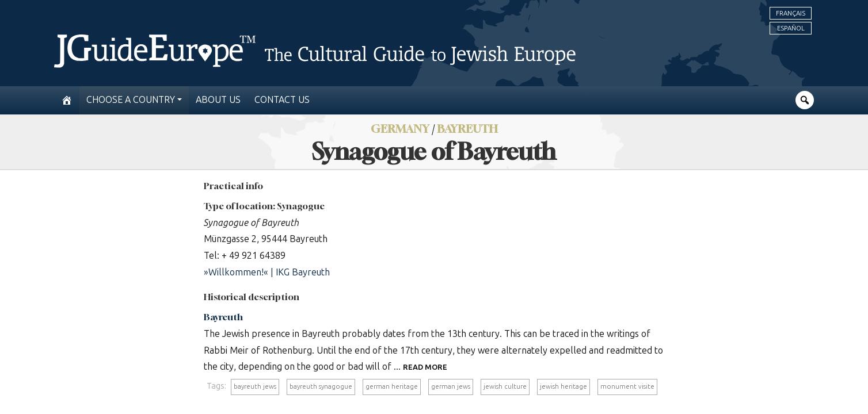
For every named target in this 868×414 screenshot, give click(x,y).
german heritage (392, 386)
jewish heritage (564, 386)
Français (791, 13)
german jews (451, 386)
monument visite (627, 386)
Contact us (282, 100)
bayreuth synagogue (321, 386)
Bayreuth (223, 317)
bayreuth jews (255, 386)
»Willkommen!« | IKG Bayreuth (267, 272)
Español (791, 28)
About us (218, 100)
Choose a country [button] (131, 100)
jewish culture (505, 386)
